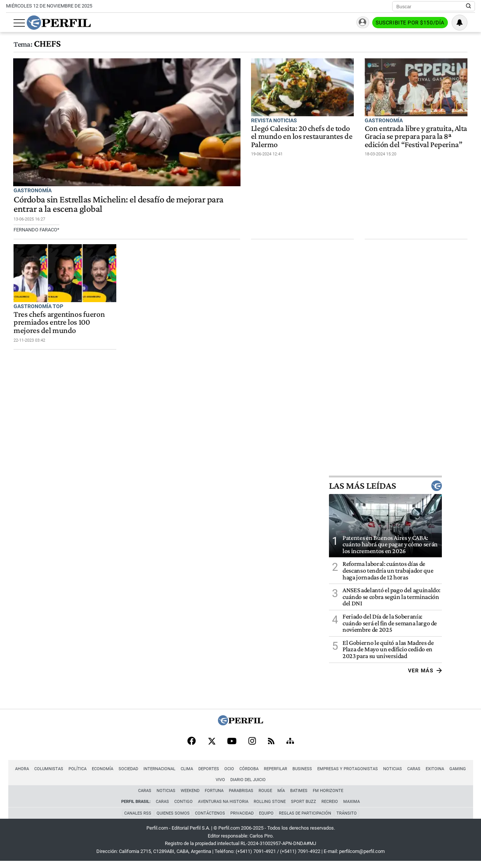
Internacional (152, 776)
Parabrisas (241, 797)
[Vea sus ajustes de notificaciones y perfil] (467, 23)
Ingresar (362, 23)
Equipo (266, 820)
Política (70, 776)
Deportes (202, 776)
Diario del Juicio (240, 787)
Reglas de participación (305, 820)
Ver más (458, 677)
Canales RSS (138, 820)
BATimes (299, 797)
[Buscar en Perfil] (469, 6)
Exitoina (428, 776)
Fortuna (214, 797)
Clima (180, 776)
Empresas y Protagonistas (340, 776)
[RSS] (271, 748)
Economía (95, 776)
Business (295, 776)
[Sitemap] (290, 748)
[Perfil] (240, 730)
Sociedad (121, 776)
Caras (407, 776)
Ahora (15, 776)
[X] (212, 748)
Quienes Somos (173, 820)
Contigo (183, 808)
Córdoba (242, 776)
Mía (281, 797)
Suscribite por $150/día (418, 23)
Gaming (451, 776)
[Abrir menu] (12, 23)
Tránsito (347, 820)
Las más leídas (419, 492)
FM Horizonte (328, 797)
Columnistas (42, 776)
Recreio (330, 808)
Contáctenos (210, 820)
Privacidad (242, 820)
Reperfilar (268, 776)
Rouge (265, 797)
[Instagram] (252, 748)
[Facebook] (192, 748)
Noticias (385, 776)
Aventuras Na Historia (223, 808)
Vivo (469, 776)
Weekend (190, 797)
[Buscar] (431, 6)
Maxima (352, 808)
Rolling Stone (270, 808)
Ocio (222, 776)
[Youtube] (232, 748)
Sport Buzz (304, 808)
